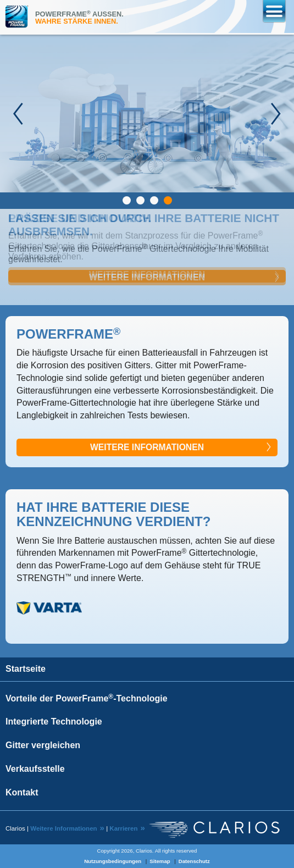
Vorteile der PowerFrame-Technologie (87, 698)
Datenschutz (194, 861)
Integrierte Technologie (54, 722)
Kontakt (22, 792)
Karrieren (123, 828)
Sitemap (160, 861)
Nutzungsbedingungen (113, 861)
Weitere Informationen (147, 277)
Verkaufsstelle (35, 769)
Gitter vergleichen (43, 745)
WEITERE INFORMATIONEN (147, 447)
